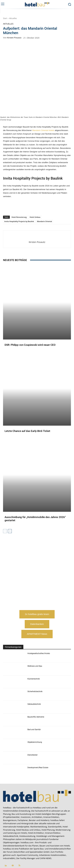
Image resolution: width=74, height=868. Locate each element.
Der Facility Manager (26, 835)
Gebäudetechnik (34, 681)
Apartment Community (27, 832)
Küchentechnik (34, 656)
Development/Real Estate (38, 744)
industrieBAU (9, 835)
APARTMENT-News (37, 611)
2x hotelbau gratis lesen (37, 591)
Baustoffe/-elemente (36, 694)
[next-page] (10, 508)
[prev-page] (5, 508)
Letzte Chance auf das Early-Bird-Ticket (27, 408)
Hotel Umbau (35, 194)
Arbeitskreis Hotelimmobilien (52, 832)
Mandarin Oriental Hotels (43, 107)
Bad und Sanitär (34, 706)
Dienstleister (32, 732)
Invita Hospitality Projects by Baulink (19, 198)
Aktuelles (13, 18)
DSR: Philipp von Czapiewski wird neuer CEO (30, 322)
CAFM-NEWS (46, 835)
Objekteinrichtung (35, 719)
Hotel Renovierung (19, 194)
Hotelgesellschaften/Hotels (39, 630)
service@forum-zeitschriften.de (57, 849)
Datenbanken (37, 601)
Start (5, 18)
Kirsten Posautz (14, 38)
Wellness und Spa (35, 643)
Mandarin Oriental (44, 198)
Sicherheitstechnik (35, 668)
